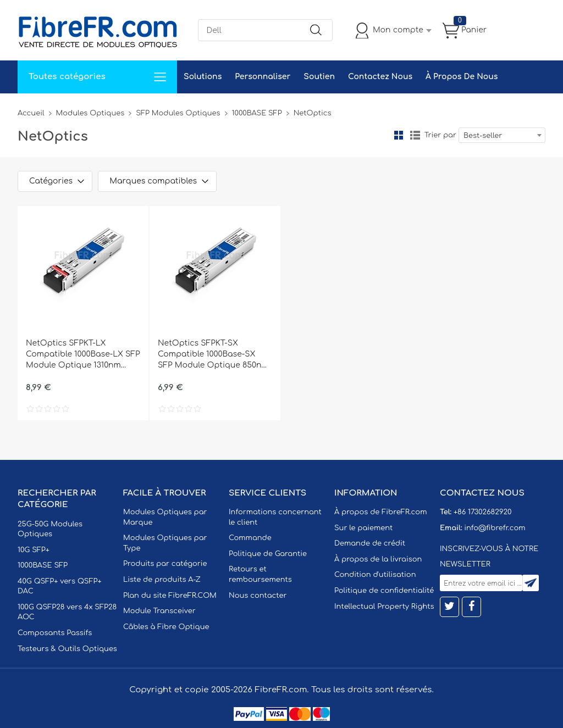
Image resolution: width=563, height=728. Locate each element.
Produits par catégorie (165, 564)
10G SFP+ (34, 550)
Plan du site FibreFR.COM (170, 596)
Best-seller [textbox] (483, 136)
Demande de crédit (370, 543)
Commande (250, 538)
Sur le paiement (363, 528)
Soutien (319, 77)
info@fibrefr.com (495, 528)
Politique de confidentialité (384, 591)
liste (415, 135)
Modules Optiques (90, 113)
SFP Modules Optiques (178, 113)
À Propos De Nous (462, 77)
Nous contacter (258, 596)
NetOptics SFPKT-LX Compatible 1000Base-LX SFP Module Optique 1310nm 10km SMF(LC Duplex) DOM (83, 355)
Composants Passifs (55, 633)
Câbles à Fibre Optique (166, 627)
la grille (399, 135)
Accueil (31, 113)
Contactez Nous (380, 77)
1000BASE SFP (257, 113)
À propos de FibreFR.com (380, 512)
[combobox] (502, 135)
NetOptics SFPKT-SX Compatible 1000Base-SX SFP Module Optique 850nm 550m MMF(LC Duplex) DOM (213, 355)
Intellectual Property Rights (384, 607)
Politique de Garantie (268, 554)
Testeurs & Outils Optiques (67, 649)
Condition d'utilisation (375, 575)
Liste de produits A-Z (162, 580)
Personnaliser (263, 77)
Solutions (203, 77)
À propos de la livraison (378, 559)
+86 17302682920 (482, 512)
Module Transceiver (159, 611)
